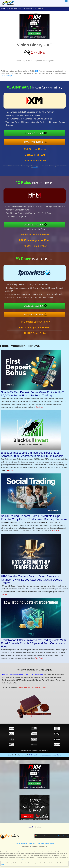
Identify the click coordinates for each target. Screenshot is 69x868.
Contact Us (24, 843)
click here (36, 167)
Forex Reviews (28, 9)
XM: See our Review (35, 149)
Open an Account (33, 133)
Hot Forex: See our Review (35, 234)
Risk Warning (36, 843)
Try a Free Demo (33, 142)
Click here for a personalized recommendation (45, 755)
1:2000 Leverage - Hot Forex (35, 229)
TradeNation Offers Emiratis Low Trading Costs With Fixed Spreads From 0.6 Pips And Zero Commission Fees (33, 643)
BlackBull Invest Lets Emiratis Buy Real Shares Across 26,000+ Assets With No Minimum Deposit (32, 454)
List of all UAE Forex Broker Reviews (34, 751)
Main (10, 9)
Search (47, 843)
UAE (4, 9)
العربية (30, 827)
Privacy (30, 843)
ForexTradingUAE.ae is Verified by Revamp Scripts (29, 859)
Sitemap (52, 843)
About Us (17, 843)
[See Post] (39, 407)
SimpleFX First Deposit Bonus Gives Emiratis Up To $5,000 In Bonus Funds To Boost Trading (33, 394)
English (18, 9)
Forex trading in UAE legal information (33, 687)
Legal (42, 843)
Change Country (63, 836)
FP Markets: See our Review (35, 322)
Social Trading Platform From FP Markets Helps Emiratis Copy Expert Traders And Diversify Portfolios (34, 518)
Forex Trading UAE (8, 76)
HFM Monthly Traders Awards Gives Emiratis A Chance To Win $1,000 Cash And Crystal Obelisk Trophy (31, 580)
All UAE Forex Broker (35, 161)
